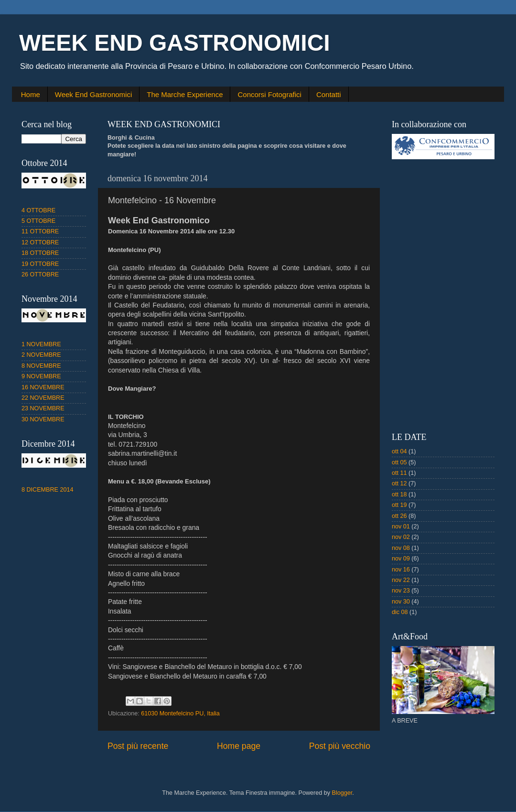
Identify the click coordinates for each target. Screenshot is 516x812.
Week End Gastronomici (93, 94)
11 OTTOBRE (40, 231)
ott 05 (399, 462)
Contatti (329, 94)
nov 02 (401, 537)
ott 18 (399, 494)
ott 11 (399, 473)
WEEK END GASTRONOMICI (175, 43)
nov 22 (401, 580)
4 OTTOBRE (38, 210)
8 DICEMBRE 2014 (48, 490)
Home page (239, 746)
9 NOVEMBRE (41, 376)
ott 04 (399, 451)
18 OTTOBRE (40, 253)
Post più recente (138, 746)
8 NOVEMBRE (41, 366)
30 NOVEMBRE (43, 419)
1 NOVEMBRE (41, 344)
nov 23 (401, 591)
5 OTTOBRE (38, 221)
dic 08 (400, 612)
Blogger (342, 793)
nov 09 (401, 559)
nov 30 (401, 602)
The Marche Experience (185, 94)
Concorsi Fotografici (269, 94)
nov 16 (401, 570)
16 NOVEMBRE (43, 387)
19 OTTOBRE (40, 264)
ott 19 (399, 505)
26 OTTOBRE (40, 274)
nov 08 (401, 548)
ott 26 (399, 516)
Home (31, 94)
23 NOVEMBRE (43, 408)
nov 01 (401, 527)
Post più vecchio (340, 746)
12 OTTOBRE (40, 242)
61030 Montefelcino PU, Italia (180, 713)
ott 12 (399, 483)
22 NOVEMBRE (43, 398)
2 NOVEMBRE (41, 355)
